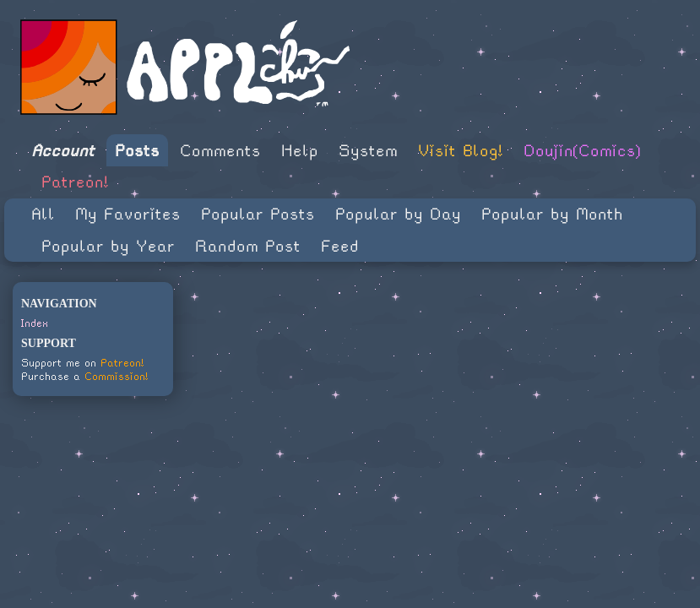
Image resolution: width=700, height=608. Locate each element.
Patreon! (75, 182)
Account (63, 151)
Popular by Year (108, 246)
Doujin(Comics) (582, 151)
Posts (137, 151)
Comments (220, 151)
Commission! (117, 376)
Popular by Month (552, 214)
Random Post (248, 246)
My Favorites (128, 214)
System (368, 151)
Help (300, 151)
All (43, 214)
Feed (340, 246)
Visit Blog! (461, 151)
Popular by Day (398, 214)
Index (35, 323)
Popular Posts (258, 214)
